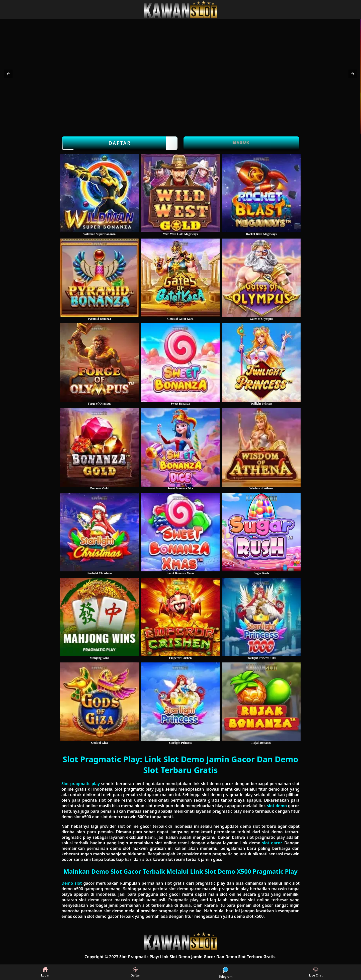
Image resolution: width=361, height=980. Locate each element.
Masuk (241, 142)
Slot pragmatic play (81, 784)
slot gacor (272, 843)
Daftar (120, 143)
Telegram (226, 972)
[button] (8, 74)
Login (45, 972)
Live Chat (316, 972)
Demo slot (72, 883)
